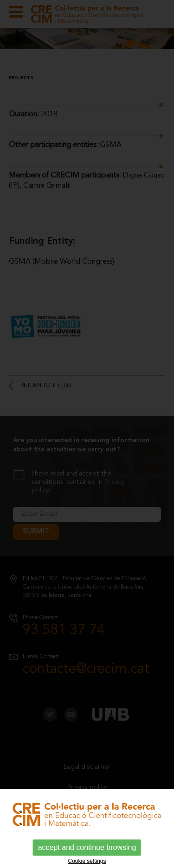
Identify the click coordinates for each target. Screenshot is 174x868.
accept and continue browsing (87, 847)
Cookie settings (87, 861)
